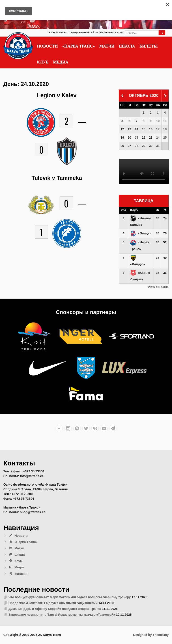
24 (158, 138)
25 (165, 138)
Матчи (107, 46)
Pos (124, 210)
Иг (158, 210)
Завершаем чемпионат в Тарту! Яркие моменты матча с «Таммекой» (62, 615)
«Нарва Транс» (78, 46)
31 (158, 146)
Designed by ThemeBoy (151, 635)
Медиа (61, 62)
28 (137, 146)
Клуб (43, 62)
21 (137, 138)
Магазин (18, 574)
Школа (127, 46)
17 (158, 129)
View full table (158, 287)
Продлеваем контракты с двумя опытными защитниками (53, 603)
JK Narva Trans (57, 32)
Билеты (149, 46)
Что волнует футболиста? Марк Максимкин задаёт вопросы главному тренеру (70, 597)
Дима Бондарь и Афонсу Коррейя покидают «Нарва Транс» (55, 609)
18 (165, 129)
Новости (47, 46)
